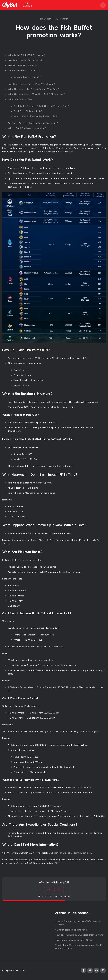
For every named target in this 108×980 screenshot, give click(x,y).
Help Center (45, 19)
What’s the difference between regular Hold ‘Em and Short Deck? (80, 947)
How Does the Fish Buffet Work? (25, 60)
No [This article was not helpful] (48, 890)
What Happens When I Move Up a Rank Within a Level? (36, 94)
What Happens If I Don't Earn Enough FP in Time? (33, 89)
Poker (65, 19)
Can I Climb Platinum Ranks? (28, 111)
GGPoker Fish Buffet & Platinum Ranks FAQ (71, 853)
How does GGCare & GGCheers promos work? (80, 935)
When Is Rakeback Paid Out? (28, 77)
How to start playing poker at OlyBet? (75, 940)
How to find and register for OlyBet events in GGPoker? (79, 923)
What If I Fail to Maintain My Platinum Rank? (36, 116)
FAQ (57, 19)
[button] (103, 5)
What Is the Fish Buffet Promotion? (26, 55)
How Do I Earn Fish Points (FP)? (24, 65)
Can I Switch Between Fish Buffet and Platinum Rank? (41, 106)
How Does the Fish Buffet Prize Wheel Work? (32, 84)
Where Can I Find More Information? (27, 128)
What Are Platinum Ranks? (21, 99)
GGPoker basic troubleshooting (71, 930)
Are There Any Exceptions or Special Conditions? (33, 123)
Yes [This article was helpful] (59, 890)
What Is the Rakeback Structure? (25, 70)
